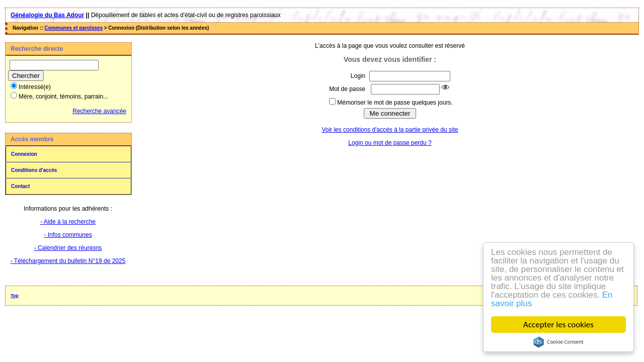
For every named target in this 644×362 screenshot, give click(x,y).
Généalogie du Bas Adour (47, 15)
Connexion (24, 154)
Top (15, 296)
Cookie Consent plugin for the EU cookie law (558, 342)
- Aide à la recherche (68, 222)
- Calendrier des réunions (68, 248)
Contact (20, 186)
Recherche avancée (99, 111)
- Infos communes (68, 235)
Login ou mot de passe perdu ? (390, 143)
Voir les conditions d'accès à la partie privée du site (390, 130)
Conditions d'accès (34, 170)
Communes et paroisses (73, 28)
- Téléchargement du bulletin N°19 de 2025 (68, 261)
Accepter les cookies (558, 325)
